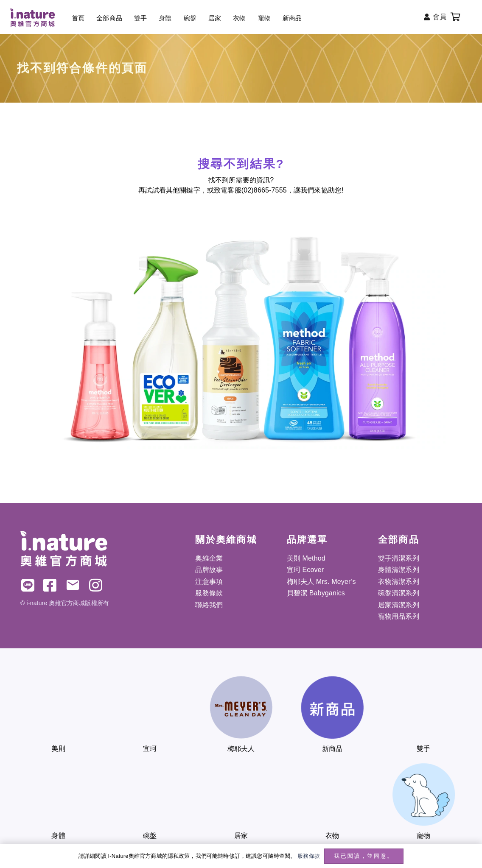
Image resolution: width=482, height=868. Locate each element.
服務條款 (209, 593)
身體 (58, 836)
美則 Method (306, 558)
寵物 (423, 836)
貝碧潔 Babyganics (316, 593)
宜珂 (150, 749)
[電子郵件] (73, 585)
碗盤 (150, 836)
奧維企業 (209, 558)
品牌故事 (209, 570)
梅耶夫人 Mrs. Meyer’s (321, 582)
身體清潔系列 (399, 570)
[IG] (96, 585)
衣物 (332, 836)
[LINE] (28, 585)
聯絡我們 (209, 605)
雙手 (423, 749)
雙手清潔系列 (399, 558)
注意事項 (209, 582)
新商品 (332, 749)
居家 (241, 836)
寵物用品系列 (399, 616)
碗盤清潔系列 (399, 593)
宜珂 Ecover (305, 570)
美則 (58, 749)
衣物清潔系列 (399, 582)
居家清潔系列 (399, 605)
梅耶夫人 (241, 749)
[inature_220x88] (32, 18)
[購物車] (456, 17)
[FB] (50, 585)
